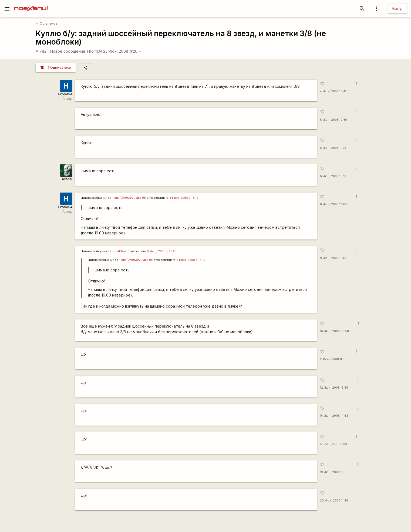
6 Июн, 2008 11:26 (333, 148)
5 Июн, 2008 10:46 (333, 120)
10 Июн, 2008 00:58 (334, 331)
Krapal (67, 179)
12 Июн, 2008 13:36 (334, 388)
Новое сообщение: (68, 51)
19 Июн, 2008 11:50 (334, 472)
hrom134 (118, 251)
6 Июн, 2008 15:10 (333, 176)
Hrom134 (95, 51)
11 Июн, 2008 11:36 (333, 359)
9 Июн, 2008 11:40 (333, 258)
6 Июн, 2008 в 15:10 (184, 198)
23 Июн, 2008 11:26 (122, 51)
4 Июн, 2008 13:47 (333, 91)
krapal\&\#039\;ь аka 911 (129, 198)
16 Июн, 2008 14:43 (334, 416)
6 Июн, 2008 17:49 (333, 204)
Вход (397, 9)
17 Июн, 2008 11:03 (333, 444)
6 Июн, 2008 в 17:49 (162, 251)
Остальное (47, 23)
